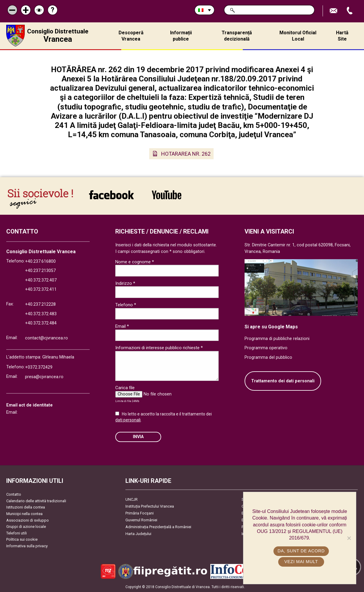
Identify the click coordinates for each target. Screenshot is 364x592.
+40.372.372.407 (41, 280)
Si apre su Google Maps (271, 327)
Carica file (125, 388)
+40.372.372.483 (41, 314)
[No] (349, 538)
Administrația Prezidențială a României (158, 527)
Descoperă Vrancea (131, 36)
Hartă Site (342, 36)
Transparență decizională (237, 36)
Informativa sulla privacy (27, 546)
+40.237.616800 (40, 261)
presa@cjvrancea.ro (44, 377)
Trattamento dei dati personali (283, 381)
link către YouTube (167, 195)
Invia (138, 437)
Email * (122, 326)
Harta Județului (138, 534)
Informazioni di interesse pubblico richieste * (159, 348)
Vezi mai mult (301, 562)
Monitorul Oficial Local (298, 36)
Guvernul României (141, 520)
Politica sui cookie (22, 539)
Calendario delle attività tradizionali (36, 501)
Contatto (14, 494)
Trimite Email (334, 11)
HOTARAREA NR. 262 (186, 154)
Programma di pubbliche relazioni (277, 339)
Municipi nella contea (24, 514)
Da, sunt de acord (301, 551)
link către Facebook (111, 195)
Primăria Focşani (140, 513)
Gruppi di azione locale (26, 527)
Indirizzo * (125, 283)
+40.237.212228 (40, 304)
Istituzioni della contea (26, 507)
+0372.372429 (39, 367)
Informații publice (181, 36)
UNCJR (132, 499)
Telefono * (126, 305)
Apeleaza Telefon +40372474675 (350, 11)
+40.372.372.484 (41, 323)
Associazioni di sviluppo (28, 520)
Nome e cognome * (135, 262)
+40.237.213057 (40, 271)
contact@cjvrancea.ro (46, 338)
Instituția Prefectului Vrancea (150, 506)
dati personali (128, 420)
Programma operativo (266, 348)
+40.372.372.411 (41, 289)
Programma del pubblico (268, 357)
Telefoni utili (17, 533)
